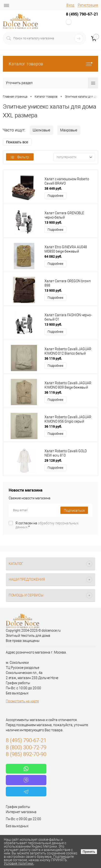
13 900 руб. (53, 222)
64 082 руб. (53, 256)
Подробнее (55, 196)
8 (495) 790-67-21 (82, 14)
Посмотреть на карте (22, 701)
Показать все (17, 142)
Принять (89, 852)
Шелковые (41, 130)
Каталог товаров (50, 64)
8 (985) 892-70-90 (26, 754)
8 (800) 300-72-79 (26, 747)
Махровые (69, 130)
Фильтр (20, 157)
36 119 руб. (53, 358)
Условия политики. (19, 863)
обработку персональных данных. (47, 525)
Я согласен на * (47, 525)
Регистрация (88, 5)
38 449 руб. (53, 188)
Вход (70, 5)
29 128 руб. (53, 460)
